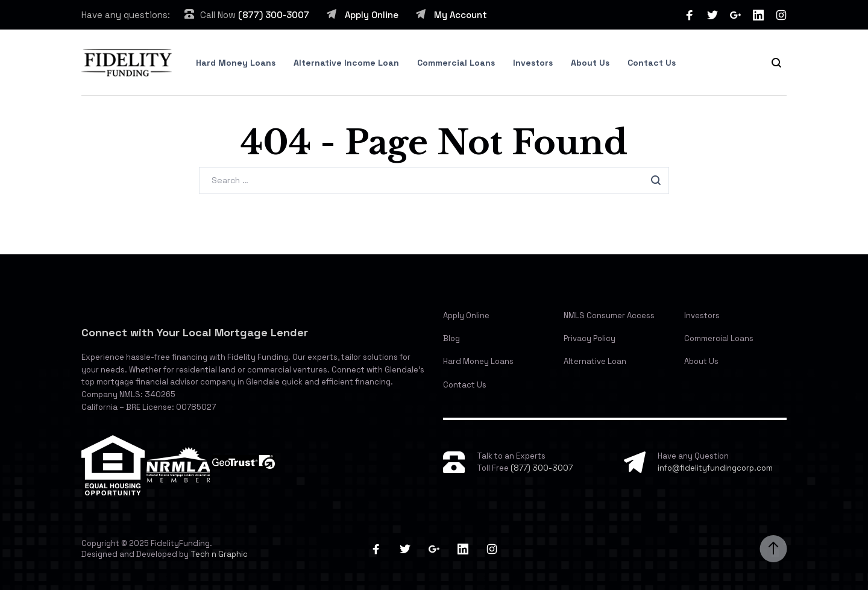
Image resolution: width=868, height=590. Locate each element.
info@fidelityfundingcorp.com (715, 468)
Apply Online (372, 15)
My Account (461, 15)
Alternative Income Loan (346, 63)
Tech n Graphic (219, 554)
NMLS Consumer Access (609, 315)
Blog (451, 338)
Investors (533, 63)
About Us (590, 63)
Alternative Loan (595, 361)
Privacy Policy (590, 338)
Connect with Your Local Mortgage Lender (195, 332)
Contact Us (652, 63)
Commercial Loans (456, 63)
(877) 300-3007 (274, 15)
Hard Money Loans (236, 63)
